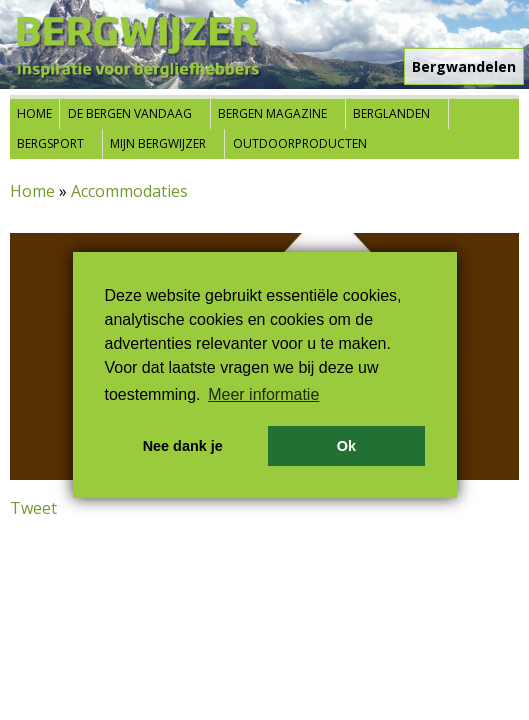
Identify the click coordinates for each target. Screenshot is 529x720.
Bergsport (50, 143)
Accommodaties (129, 191)
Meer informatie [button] (263, 394)
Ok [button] (346, 446)
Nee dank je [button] (183, 446)
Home (34, 113)
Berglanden (391, 113)
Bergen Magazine (272, 113)
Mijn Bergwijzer (158, 143)
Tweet (33, 508)
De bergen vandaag (130, 113)
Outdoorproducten (300, 143)
